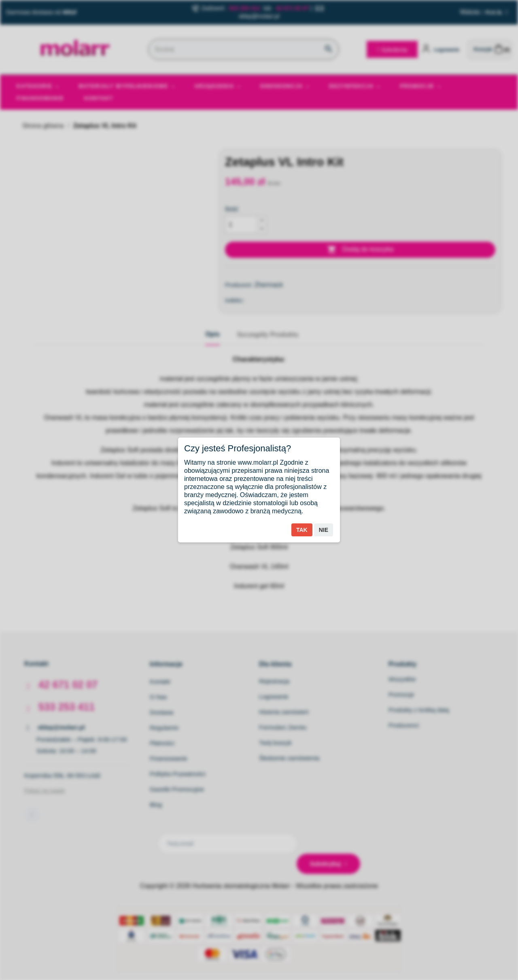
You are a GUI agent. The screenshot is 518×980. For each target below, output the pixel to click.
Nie (324, 530)
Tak (302, 530)
